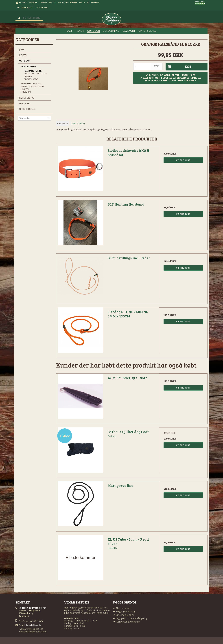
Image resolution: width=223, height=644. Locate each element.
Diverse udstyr (31, 79)
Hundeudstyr (29, 66)
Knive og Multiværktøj (33, 86)
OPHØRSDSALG (26, 109)
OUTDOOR (24, 61)
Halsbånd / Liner (33, 71)
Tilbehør (26, 92)
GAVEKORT (24, 103)
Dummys (28, 76)
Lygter (25, 89)
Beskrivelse (62, 123)
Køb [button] (178, 67)
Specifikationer (78, 123)
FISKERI (22, 55)
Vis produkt (183, 160)
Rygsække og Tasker (31, 84)
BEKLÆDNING (26, 98)
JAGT (21, 50)
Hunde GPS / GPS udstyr (35, 74)
